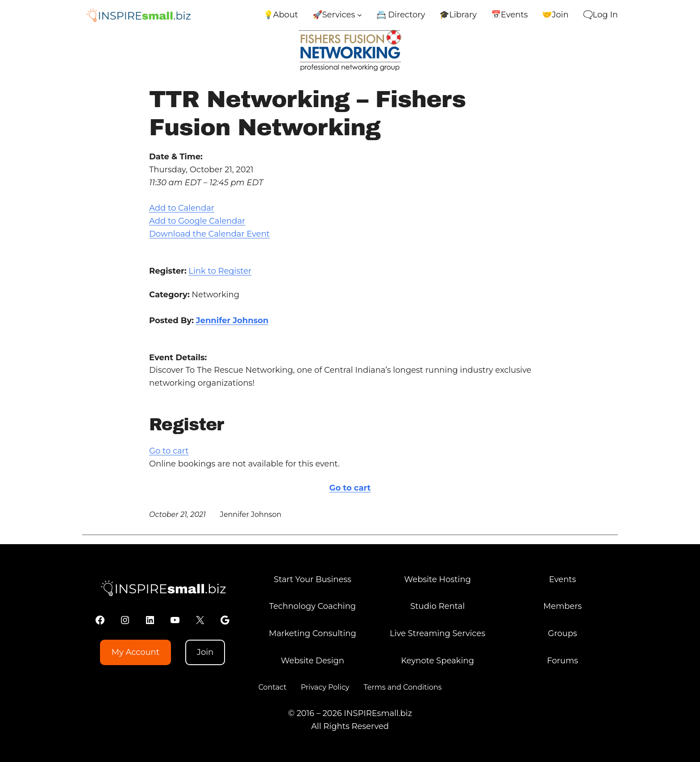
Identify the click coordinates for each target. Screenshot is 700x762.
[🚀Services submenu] (360, 15)
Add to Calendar (182, 208)
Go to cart (169, 451)
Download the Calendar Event (209, 234)
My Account (135, 652)
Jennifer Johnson (232, 321)
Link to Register (220, 271)
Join (205, 652)
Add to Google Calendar (197, 221)
